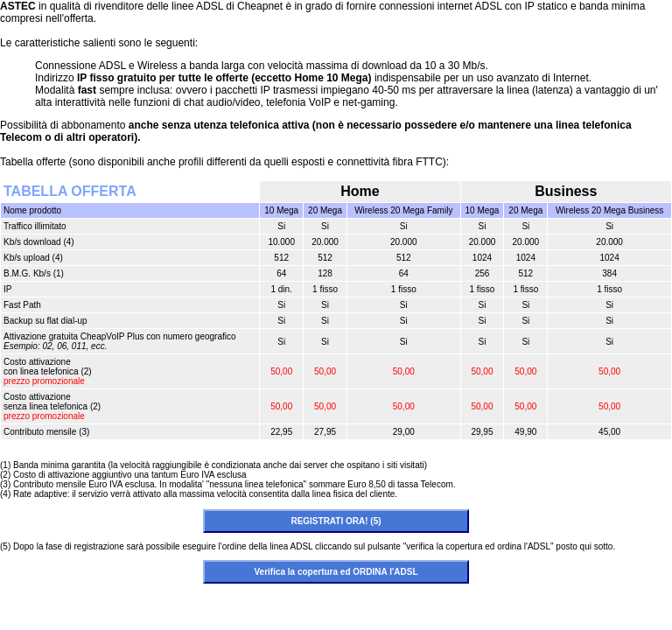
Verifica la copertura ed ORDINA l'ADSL (336, 572)
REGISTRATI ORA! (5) (336, 521)
